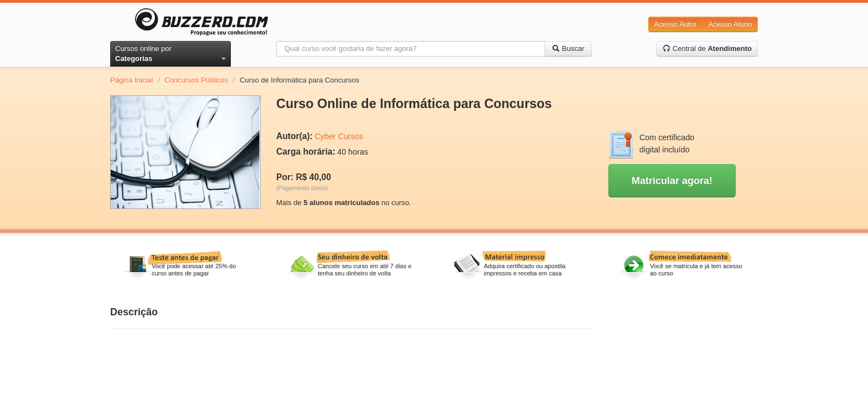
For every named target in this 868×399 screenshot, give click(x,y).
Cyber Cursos (339, 136)
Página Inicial (131, 80)
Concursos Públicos (196, 80)
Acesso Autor (676, 24)
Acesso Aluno (730, 24)
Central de (707, 48)
